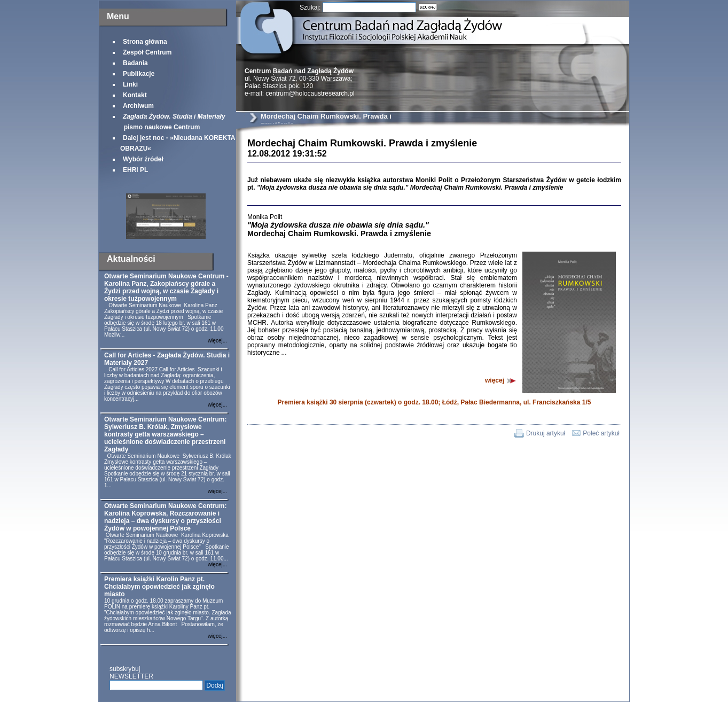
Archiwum (138, 106)
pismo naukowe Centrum (173, 122)
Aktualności (131, 259)
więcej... (217, 341)
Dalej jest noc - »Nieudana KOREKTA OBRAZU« (178, 143)
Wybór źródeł (143, 159)
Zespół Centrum (147, 52)
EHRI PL (135, 170)
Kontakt (135, 95)
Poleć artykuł (601, 433)
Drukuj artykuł (546, 433)
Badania (135, 63)
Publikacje (139, 74)
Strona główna (145, 42)
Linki (130, 84)
